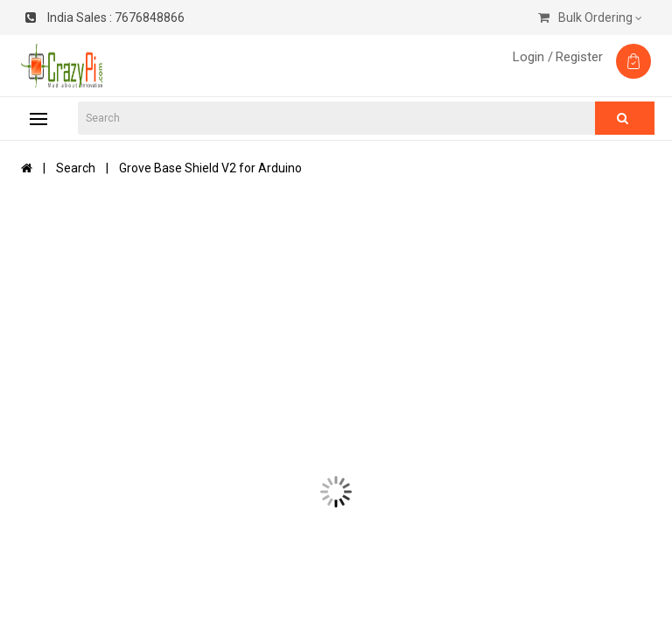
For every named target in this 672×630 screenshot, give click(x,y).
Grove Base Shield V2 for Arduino (210, 168)
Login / (533, 57)
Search (76, 168)
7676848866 (105, 17)
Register (579, 57)
